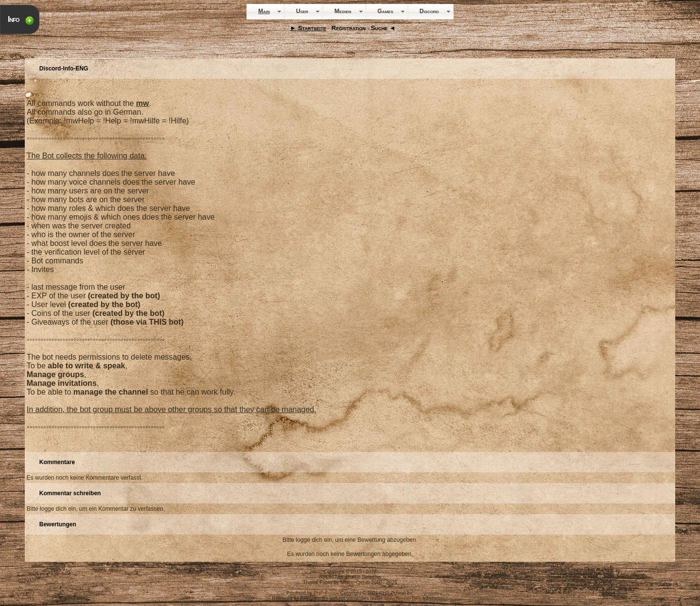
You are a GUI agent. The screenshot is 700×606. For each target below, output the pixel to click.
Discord (429, 11)
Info (14, 19)
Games (385, 11)
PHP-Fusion (326, 593)
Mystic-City (352, 582)
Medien (343, 11)
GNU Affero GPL (403, 598)
